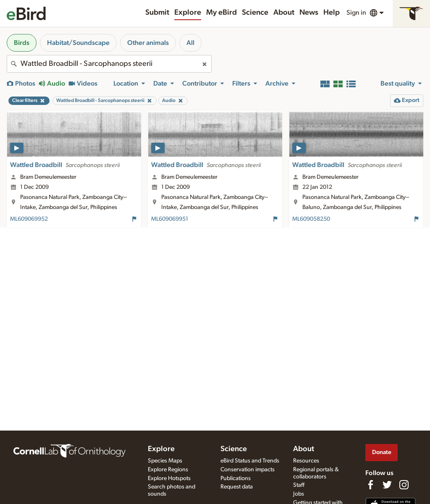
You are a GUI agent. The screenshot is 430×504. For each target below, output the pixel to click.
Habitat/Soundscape (78, 43)
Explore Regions (168, 470)
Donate (382, 452)
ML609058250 (311, 219)
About (284, 13)
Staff (299, 485)
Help (332, 13)
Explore (188, 13)
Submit (157, 13)
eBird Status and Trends (250, 461)
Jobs (299, 494)
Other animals (148, 43)
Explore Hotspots (169, 478)
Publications (236, 478)
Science (255, 13)
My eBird (222, 13)
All (190, 43)
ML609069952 (29, 219)
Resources (306, 461)
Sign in (356, 13)
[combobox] (109, 64)
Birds (22, 43)
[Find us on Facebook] (370, 485)
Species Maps (165, 461)
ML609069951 (170, 219)
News (309, 13)
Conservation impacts (248, 470)
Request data (237, 487)
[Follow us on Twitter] (387, 485)
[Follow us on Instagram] (404, 485)
